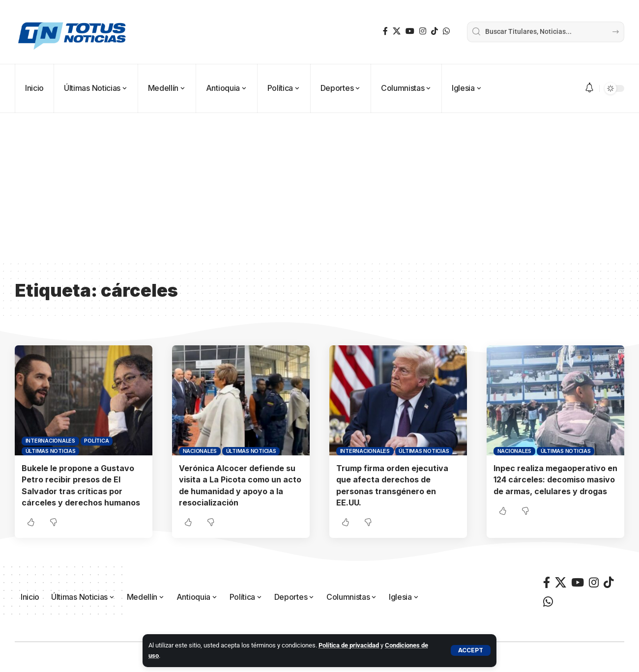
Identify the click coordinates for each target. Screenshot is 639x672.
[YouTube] (410, 31)
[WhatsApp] (446, 31)
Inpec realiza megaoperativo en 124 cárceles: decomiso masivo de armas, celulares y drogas (555, 479)
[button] (471, 650)
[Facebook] (385, 31)
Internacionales (50, 441)
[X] (397, 31)
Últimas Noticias (51, 451)
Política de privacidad (349, 645)
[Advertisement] (319, 187)
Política (96, 441)
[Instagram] (423, 31)
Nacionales (200, 451)
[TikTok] (435, 31)
